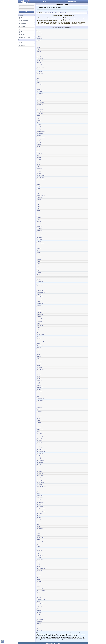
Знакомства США (49, 12)
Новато (38, 337)
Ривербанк (39, 412)
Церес (38, 602)
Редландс (39, 405)
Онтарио (39, 363)
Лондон (38, 275)
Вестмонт (39, 116)
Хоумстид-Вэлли (41, 599)
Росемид (39, 425)
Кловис (38, 206)
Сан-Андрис (39, 434)
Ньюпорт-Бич (40, 345)
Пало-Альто (39, 372)
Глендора (39, 144)
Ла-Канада (39, 228)
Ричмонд (39, 423)
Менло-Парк (40, 299)
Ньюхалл (39, 348)
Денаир (38, 162)
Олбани (38, 359)
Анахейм (39, 41)
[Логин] (27, 6)
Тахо (38, 549)
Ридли (38, 418)
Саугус (38, 493)
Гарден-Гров (40, 133)
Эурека (38, 628)
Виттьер (39, 125)
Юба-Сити (39, 630)
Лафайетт (39, 250)
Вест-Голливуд (40, 102)
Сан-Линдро (40, 447)
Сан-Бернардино (41, 436)
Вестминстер (40, 114)
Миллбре (39, 306)
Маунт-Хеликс (40, 297)
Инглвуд (39, 171)
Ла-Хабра (39, 242)
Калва (38, 184)
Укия (38, 562)
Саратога (39, 491)
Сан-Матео (39, 456)
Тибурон (39, 553)
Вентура (39, 96)
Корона (38, 219)
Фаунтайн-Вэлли (41, 568)
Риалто (38, 409)
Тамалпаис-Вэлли (41, 542)
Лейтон (38, 255)
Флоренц (39, 573)
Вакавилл (39, 87)
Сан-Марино (40, 454)
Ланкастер (39, 246)
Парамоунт (39, 374)
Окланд (38, 354)
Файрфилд (39, 564)
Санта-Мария (40, 480)
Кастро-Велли (40, 197)
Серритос (39, 518)
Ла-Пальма (39, 237)
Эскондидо (39, 626)
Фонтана (39, 575)
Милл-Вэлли (40, 303)
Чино (38, 608)
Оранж (38, 365)
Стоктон (39, 533)
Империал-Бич (40, 169)
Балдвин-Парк (40, 61)
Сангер (38, 467)
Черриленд (39, 606)
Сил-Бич (39, 522)
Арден (38, 47)
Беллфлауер (40, 74)
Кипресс (39, 202)
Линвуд (38, 264)
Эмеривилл (39, 621)
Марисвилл (39, 295)
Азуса (38, 30)
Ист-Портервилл (41, 180)
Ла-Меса (39, 233)
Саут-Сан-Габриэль (41, 509)
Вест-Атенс (39, 100)
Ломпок (38, 270)
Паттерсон (39, 381)
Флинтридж (39, 571)
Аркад (38, 49)
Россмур (39, 427)
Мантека (39, 288)
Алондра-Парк (40, 34)
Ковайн (38, 208)
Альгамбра (39, 38)
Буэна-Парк (39, 85)
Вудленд (39, 127)
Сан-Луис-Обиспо (41, 451)
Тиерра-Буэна (40, 555)
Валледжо (39, 89)
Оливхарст (39, 361)
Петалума (39, 385)
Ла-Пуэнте (39, 239)
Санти (38, 489)
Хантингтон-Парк (41, 591)
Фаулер (38, 566)
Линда (38, 266)
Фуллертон (39, 582)
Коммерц (39, 213)
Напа (38, 332)
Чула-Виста (39, 610)
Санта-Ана (39, 471)
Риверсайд (39, 414)
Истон (38, 182)
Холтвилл (39, 597)
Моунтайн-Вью (40, 326)
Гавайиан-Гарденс (41, 131)
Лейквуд (39, 253)
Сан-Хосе (39, 465)
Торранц (39, 557)
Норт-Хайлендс (40, 341)
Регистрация (72, 1)
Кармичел (39, 189)
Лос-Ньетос (39, 286)
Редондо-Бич (40, 407)
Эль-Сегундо (40, 617)
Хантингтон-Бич (40, 588)
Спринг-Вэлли (40, 529)
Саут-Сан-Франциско (42, 511)
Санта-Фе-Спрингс (41, 487)
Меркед (38, 301)
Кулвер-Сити (40, 226)
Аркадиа (39, 52)
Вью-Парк (39, 129)
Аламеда (39, 32)
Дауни (38, 151)
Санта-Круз (39, 478)
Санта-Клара (40, 476)
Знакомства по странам (61, 12)
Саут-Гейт (39, 500)
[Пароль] (27, 9)
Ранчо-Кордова (40, 398)
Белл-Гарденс (40, 72)
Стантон (39, 531)
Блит (38, 80)
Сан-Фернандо (40, 460)
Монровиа (39, 312)
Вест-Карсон (40, 105)
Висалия (39, 120)
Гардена (39, 136)
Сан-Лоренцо (40, 449)
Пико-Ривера (40, 387)
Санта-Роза (39, 485)
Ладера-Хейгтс (40, 244)
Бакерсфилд (40, 58)
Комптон (39, 215)
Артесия (39, 54)
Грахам (38, 147)
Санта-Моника (40, 482)
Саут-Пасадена (40, 507)
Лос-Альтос (39, 279)
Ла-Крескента (40, 231)
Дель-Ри (39, 158)
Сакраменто (40, 429)
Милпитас (39, 308)
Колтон (38, 211)
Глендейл (39, 140)
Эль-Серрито (40, 619)
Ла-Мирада (39, 235)
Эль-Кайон (39, 613)
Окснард (39, 356)
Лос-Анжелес (40, 281)
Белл (38, 69)
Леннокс (39, 259)
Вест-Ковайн (40, 107)
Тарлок (38, 544)
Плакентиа (39, 392)
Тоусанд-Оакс (40, 560)
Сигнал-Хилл (40, 520)
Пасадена (39, 379)
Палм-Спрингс (40, 370)
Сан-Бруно (39, 438)
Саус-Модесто (40, 496)
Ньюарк (38, 343)
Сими (38, 524)
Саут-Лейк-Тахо (40, 504)
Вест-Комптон (40, 109)
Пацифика (39, 383)
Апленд (38, 45)
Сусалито (39, 535)
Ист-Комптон (40, 173)
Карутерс (39, 193)
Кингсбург (39, 200)
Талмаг (38, 540)
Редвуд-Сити (40, 401)
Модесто (39, 310)
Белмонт (39, 76)
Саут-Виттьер (40, 498)
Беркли (38, 78)
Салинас (39, 431)
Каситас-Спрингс (41, 195)
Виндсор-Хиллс (40, 118)
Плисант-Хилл (40, 394)
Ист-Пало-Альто (40, 178)
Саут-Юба (39, 513)
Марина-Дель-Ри (41, 292)
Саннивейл (39, 469)
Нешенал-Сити (40, 334)
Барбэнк (39, 63)
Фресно (38, 579)
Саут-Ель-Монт (40, 502)
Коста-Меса (39, 224)
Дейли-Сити (39, 153)
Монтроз (39, 323)
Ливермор (39, 261)
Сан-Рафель (40, 458)
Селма (38, 515)
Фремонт (39, 577)
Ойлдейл (39, 352)
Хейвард (39, 595)
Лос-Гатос (39, 284)
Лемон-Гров (39, 257)
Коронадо (39, 222)
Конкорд (39, 217)
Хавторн (39, 584)
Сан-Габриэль (40, 440)
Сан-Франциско (40, 462)
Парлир (38, 376)
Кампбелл (39, 186)
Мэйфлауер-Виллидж (42, 330)
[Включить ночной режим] (2, 642)
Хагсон (38, 586)
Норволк (39, 339)
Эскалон (39, 624)
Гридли (38, 149)
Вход (45, 1)
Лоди (38, 268)
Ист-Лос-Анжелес (41, 175)
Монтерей (39, 317)
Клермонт (39, 204)
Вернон (38, 98)
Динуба (38, 164)
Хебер (38, 593)
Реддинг (39, 403)
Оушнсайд (39, 367)
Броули (38, 83)
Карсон (38, 191)
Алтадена (39, 36)
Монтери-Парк (40, 319)
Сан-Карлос (39, 445)
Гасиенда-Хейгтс (41, 138)
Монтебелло (40, 314)
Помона (38, 396)
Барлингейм (39, 65)
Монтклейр (39, 321)
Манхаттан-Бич (40, 290)
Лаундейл (39, 248)
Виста (38, 122)
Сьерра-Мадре (40, 538)
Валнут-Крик (40, 91)
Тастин (38, 546)
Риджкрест (39, 416)
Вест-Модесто (40, 111)
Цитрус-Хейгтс (40, 604)
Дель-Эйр (39, 160)
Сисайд (38, 526)
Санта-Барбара (40, 473)
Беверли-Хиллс (40, 67)
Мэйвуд (38, 328)
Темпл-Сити (39, 551)
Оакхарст (39, 350)
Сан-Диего (39, 443)
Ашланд (39, 56)
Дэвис (38, 167)
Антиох (38, 43)
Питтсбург (39, 390)
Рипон (38, 420)
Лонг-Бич (39, 273)
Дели (38, 155)
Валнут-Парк (40, 94)
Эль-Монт (39, 615)
